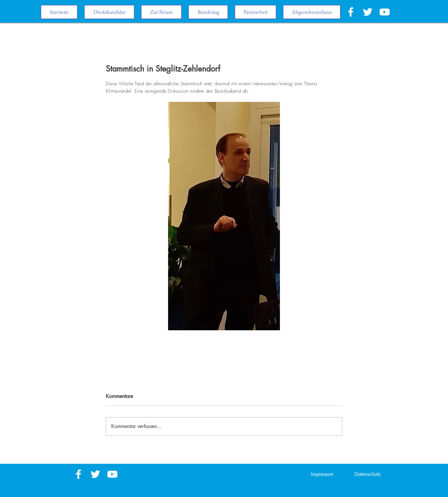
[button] (208, 12)
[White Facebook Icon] (351, 12)
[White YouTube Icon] (385, 12)
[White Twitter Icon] (368, 12)
